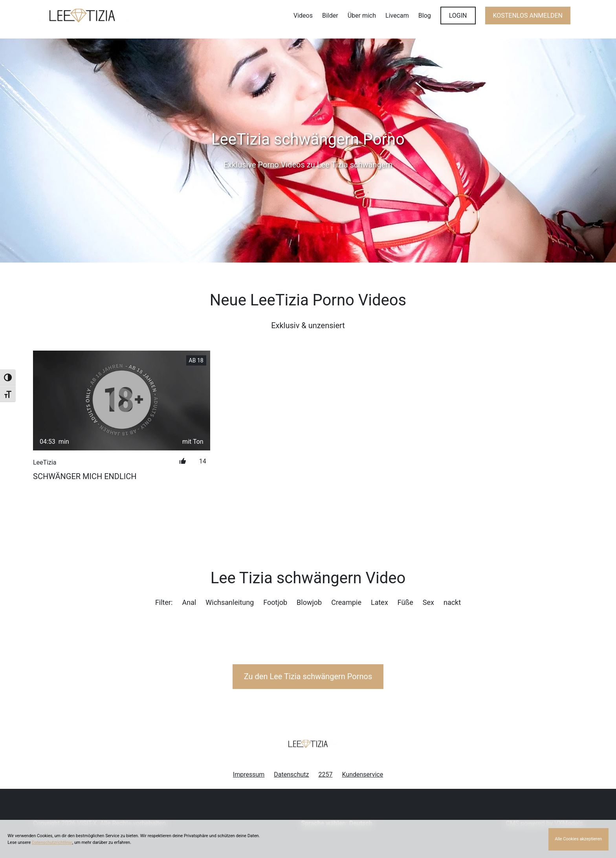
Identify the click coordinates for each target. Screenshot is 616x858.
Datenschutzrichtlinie (52, 842)
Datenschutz (291, 774)
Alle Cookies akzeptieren (578, 839)
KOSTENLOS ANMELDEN (528, 16)
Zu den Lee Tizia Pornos (308, 676)
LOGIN (458, 16)
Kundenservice (363, 774)
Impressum (249, 774)
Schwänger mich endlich (85, 476)
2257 (326, 774)
